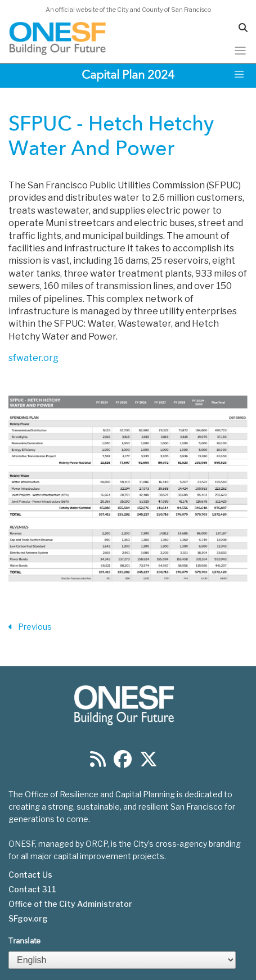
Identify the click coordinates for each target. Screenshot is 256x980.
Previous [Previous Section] (30, 627)
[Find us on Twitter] (149, 763)
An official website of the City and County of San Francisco (128, 10)
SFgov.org (28, 919)
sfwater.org (33, 358)
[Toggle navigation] (240, 51)
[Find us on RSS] (98, 763)
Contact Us (30, 875)
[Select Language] (122, 960)
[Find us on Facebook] (123, 763)
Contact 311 (32, 889)
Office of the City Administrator (70, 904)
